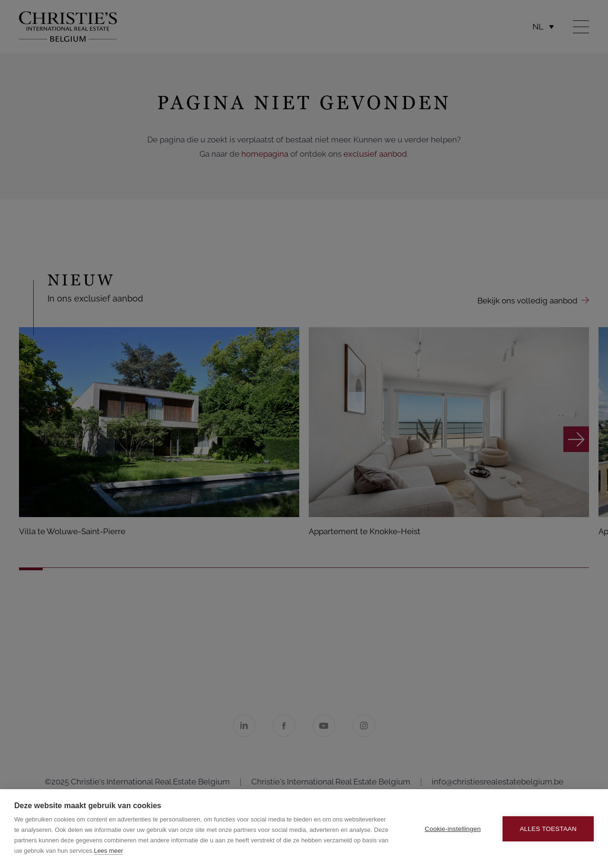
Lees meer (109, 851)
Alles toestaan (548, 829)
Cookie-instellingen (453, 829)
